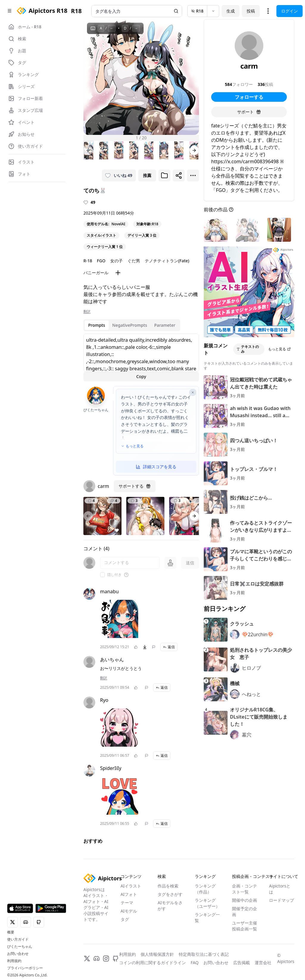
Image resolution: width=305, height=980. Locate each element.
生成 (231, 11)
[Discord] (97, 959)
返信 (169, 647)
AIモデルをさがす (170, 906)
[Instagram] (106, 959)
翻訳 (87, 312)
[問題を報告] (154, 647)
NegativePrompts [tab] (130, 325)
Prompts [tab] (97, 325)
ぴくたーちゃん (20, 947)
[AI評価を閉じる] (193, 392)
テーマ (127, 903)
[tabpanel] (141, 358)
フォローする (249, 97)
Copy (141, 376)
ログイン (290, 11)
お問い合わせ (18, 954)
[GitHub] (116, 959)
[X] (87, 959)
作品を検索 (168, 886)
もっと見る (132, 446)
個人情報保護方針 (157, 954)
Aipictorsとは (280, 889)
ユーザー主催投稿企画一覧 (245, 926)
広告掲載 (242, 963)
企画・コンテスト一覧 (245, 889)
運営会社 (263, 963)
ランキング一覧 (207, 917)
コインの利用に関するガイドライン (152, 963)
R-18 (88, 261)
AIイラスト (131, 886)
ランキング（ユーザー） (207, 903)
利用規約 (14, 961)
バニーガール (96, 273)
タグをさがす (170, 894)
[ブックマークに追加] (164, 175)
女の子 (116, 261)
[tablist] (132, 325)
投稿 (251, 11)
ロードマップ (281, 900)
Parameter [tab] (165, 325)
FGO (101, 261)
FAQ (195, 963)
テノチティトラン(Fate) (167, 261)
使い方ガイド (18, 939)
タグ (125, 919)
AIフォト (129, 894)
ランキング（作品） (205, 889)
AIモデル (129, 911)
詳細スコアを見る (156, 467)
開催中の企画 (245, 900)
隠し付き (114, 575)
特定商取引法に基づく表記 (204, 954)
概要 (11, 932)
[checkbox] (102, 575)
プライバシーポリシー (25, 968)
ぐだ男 (134, 261)
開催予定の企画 (245, 912)
